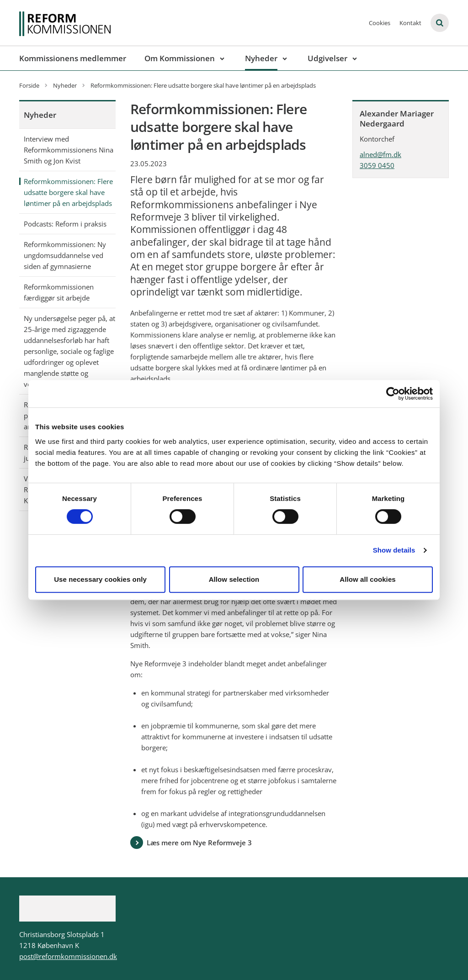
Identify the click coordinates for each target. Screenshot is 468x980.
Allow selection (234, 579)
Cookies (380, 23)
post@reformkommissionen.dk (68, 956)
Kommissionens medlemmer (73, 58)
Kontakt (410, 23)
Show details (394, 550)
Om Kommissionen (180, 58)
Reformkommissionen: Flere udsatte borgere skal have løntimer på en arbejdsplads (68, 192)
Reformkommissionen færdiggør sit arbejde (59, 292)
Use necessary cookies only (100, 579)
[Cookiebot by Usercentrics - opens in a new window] (393, 394)
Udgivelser (327, 58)
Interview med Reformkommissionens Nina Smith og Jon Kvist (69, 150)
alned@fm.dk (380, 154)
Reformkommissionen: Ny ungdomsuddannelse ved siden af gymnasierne (65, 255)
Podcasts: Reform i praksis (65, 224)
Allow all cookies (368, 579)
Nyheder (261, 58)
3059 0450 (377, 165)
